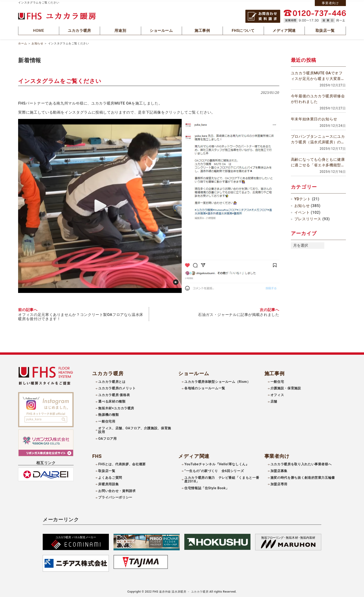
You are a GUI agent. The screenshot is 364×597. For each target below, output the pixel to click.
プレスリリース (308, 218)
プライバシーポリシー (115, 497)
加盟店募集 (279, 470)
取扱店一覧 (107, 470)
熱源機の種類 (108, 414)
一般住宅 (277, 381)
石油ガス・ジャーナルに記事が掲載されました (239, 314)
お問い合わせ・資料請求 (117, 490)
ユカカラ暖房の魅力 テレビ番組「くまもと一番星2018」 (222, 479)
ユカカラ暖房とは (112, 381)
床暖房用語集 (108, 483)
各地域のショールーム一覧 (205, 387)
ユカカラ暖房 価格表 (114, 394)
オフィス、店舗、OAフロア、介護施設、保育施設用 (135, 429)
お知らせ (37, 43)
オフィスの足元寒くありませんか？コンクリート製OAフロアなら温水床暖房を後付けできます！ (81, 316)
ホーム (23, 43)
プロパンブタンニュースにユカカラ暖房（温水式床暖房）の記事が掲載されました (318, 139)
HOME (39, 30)
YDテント (303, 198)
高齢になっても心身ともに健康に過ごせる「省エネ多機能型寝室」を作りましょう (318, 162)
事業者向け (330, 3)
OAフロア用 (107, 438)
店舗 (274, 401)
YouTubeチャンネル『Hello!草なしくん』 (217, 463)
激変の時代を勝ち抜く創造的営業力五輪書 (303, 477)
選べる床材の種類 (112, 401)
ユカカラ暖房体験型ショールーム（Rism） (217, 381)
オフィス (277, 394)
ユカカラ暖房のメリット (117, 387)
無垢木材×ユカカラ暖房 (116, 407)
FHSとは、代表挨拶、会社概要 (122, 463)
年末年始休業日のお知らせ (314, 118)
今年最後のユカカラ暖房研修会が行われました (318, 98)
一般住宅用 (107, 421)
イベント (302, 212)
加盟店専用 (279, 483)
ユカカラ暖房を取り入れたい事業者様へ (301, 463)
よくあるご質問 (110, 477)
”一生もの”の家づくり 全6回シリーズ (214, 470)
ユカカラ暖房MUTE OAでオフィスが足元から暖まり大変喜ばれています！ (318, 75)
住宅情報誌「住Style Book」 (207, 487)
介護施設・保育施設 (286, 387)
